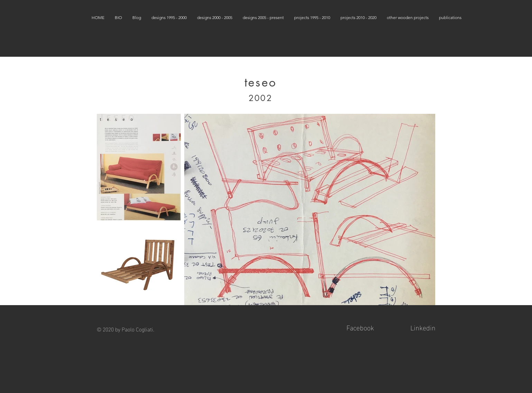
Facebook (360, 327)
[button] (169, 17)
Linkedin (423, 327)
